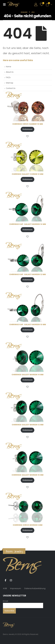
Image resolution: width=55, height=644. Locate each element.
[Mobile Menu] (5, 4)
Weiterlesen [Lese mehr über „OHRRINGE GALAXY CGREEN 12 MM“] (27, 179)
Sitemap (9, 83)
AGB (5, 588)
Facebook (5, 580)
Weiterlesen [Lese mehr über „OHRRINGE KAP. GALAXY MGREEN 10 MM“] (27, 330)
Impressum (16, 588)
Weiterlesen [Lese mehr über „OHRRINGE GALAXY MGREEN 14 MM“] (27, 380)
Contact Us (11, 88)
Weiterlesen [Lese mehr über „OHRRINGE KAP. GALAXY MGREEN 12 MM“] (27, 280)
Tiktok (16, 580)
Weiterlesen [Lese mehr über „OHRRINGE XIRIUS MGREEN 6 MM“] (27, 530)
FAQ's (8, 77)
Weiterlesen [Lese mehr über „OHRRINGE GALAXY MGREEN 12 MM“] (27, 430)
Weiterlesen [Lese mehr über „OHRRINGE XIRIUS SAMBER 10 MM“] (27, 129)
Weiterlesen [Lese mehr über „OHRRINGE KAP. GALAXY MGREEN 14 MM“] (27, 230)
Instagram (11, 580)
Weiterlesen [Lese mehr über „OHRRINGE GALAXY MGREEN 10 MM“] (27, 480)
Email (5, 601)
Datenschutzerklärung (35, 588)
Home (8, 67)
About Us (10, 72)
